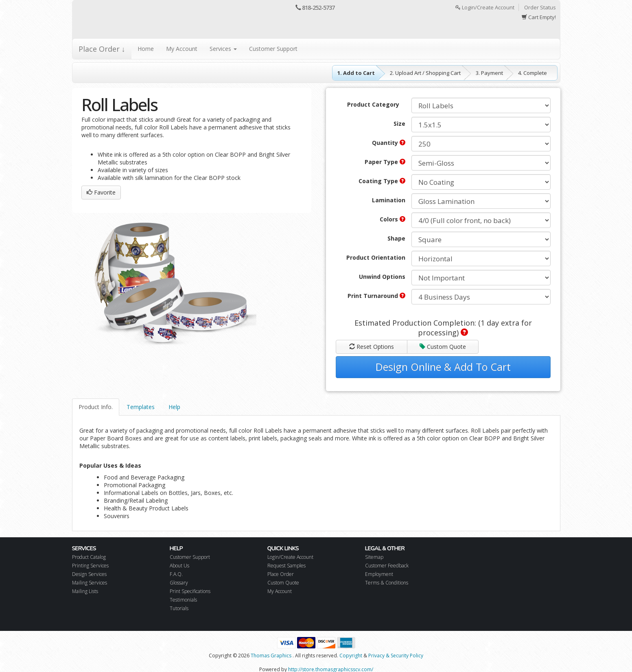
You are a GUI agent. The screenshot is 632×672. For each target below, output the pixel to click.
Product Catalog (89, 557)
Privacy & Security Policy (396, 656)
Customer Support (273, 49)
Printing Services (90, 566)
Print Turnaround (376, 296)
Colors (393, 219)
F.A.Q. (176, 574)
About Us (179, 566)
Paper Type (385, 162)
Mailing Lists (85, 591)
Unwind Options (382, 277)
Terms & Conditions (387, 583)
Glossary (179, 583)
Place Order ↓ (102, 49)
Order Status (540, 7)
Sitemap (374, 557)
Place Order (281, 574)
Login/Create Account (485, 7)
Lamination (389, 200)
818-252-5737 (318, 8)
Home (146, 49)
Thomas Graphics (271, 656)
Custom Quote (443, 347)
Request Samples (286, 566)
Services (223, 49)
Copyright (351, 656)
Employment (379, 574)
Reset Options (372, 347)
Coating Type (382, 181)
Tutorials (179, 608)
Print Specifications (190, 591)
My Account (182, 49)
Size (399, 124)
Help (174, 407)
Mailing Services (90, 583)
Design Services (89, 574)
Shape (396, 238)
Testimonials (183, 600)
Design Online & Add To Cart (443, 367)
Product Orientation (376, 257)
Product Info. (96, 407)
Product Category (373, 104)
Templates (141, 407)
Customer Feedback (387, 566)
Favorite (101, 192)
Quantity (389, 143)
